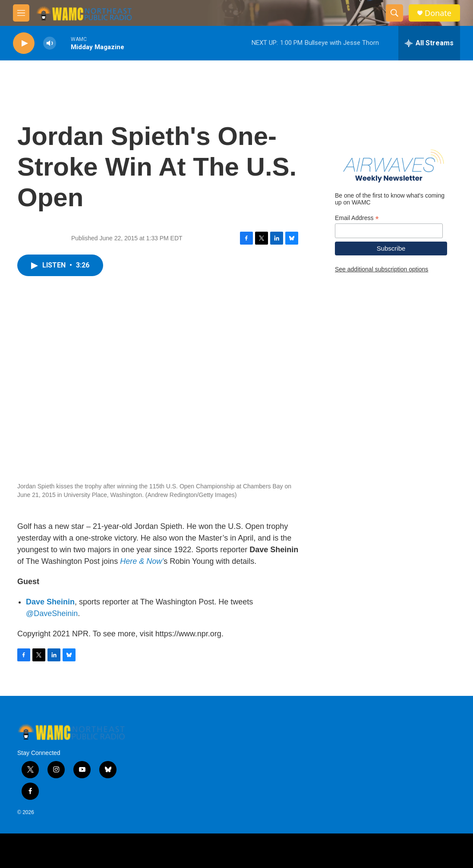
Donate (438, 13)
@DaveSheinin (52, 613)
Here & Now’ (142, 561)
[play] (24, 43)
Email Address (357, 218)
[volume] (50, 43)
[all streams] (429, 43)
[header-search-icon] (394, 13)
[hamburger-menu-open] (21, 13)
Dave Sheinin (50, 602)
